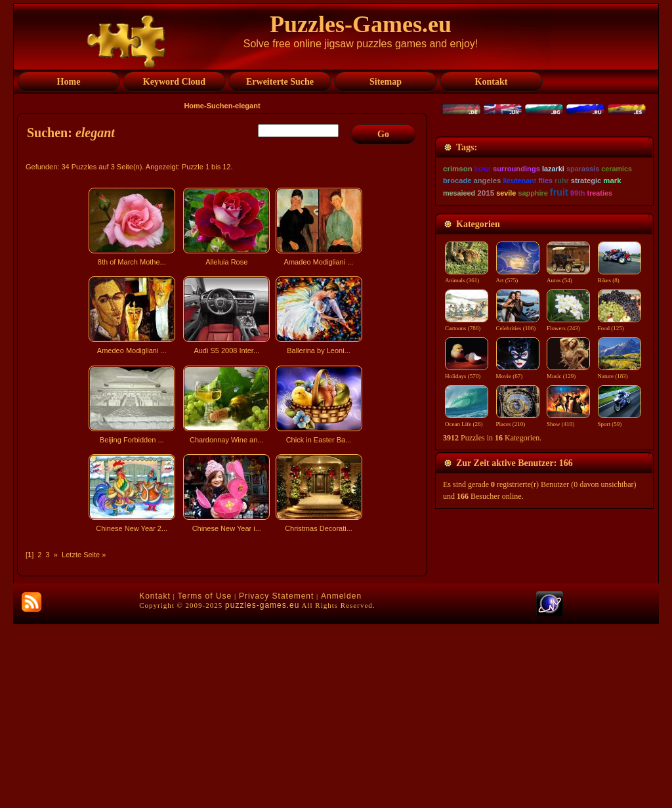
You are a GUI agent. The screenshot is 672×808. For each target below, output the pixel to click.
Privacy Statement (276, 780)
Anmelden (341, 780)
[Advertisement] (224, 652)
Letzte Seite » (84, 555)
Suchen (220, 106)
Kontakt (155, 780)
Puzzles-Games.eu (361, 24)
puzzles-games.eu (262, 789)
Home (194, 106)
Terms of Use (205, 780)
